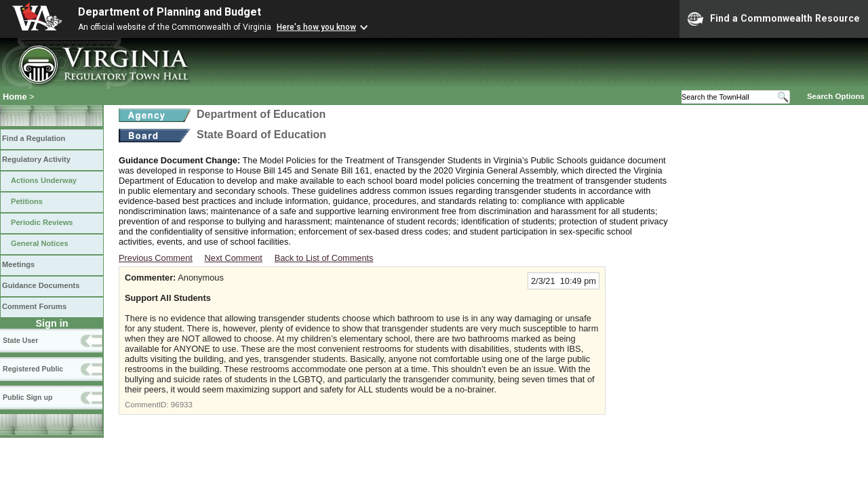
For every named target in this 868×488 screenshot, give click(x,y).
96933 (182, 405)
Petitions (27, 201)
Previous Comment (156, 258)
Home (15, 97)
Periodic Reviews (42, 222)
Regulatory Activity (36, 159)
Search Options (836, 96)
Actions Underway (44, 180)
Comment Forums (34, 306)
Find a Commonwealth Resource (774, 19)
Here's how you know (316, 27)
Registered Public (33, 369)
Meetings (18, 264)
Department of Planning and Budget (170, 12)
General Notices (40, 243)
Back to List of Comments (324, 258)
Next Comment (234, 258)
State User (20, 340)
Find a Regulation (34, 138)
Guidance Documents (41, 285)
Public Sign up (27, 397)
